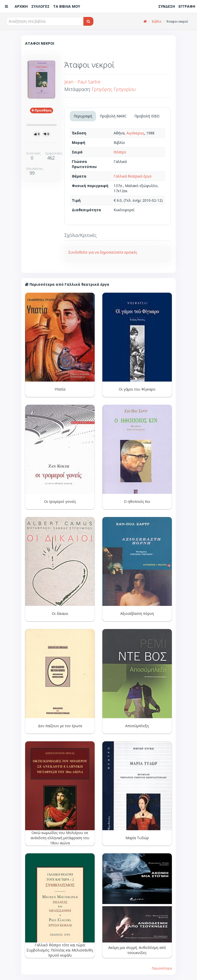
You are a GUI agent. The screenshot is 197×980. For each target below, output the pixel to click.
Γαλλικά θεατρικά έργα (132, 176)
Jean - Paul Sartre (82, 82)
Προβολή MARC (113, 116)
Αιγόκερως (135, 133)
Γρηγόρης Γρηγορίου (114, 89)
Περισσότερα (162, 968)
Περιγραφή (83, 116)
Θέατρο (120, 152)
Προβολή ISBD (147, 116)
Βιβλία (157, 21)
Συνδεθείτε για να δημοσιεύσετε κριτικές (103, 252)
